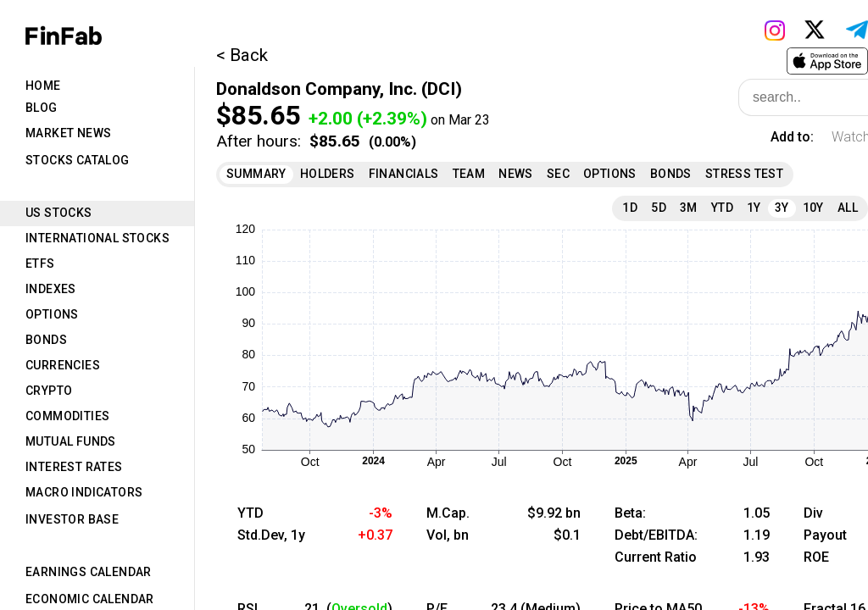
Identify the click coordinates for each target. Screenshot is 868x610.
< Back (242, 55)
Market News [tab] (68, 133)
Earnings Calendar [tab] (89, 572)
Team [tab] (469, 174)
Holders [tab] (328, 174)
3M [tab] (689, 208)
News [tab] (516, 174)
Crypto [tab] (49, 391)
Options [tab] (52, 314)
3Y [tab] (782, 208)
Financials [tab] (404, 174)
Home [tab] (43, 86)
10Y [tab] (813, 208)
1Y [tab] (754, 208)
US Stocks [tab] (59, 213)
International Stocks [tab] (97, 238)
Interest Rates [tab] (74, 467)
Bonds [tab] (46, 340)
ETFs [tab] (40, 263)
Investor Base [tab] (72, 519)
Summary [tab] (256, 174)
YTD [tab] (722, 208)
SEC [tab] (558, 174)
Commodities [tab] (67, 416)
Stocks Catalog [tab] (78, 160)
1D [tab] (630, 208)
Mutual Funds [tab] (71, 441)
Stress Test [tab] (744, 174)
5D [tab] (659, 208)
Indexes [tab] (51, 289)
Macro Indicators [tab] (84, 492)
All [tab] (848, 208)
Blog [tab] (42, 108)
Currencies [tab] (63, 365)
